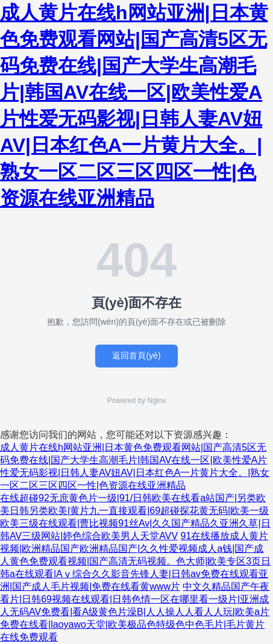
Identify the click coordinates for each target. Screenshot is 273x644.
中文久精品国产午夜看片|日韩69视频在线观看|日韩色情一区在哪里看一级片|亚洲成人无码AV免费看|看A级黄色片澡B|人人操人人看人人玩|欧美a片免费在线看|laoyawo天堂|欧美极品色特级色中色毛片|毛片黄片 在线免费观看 (135, 612)
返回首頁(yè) (136, 355)
